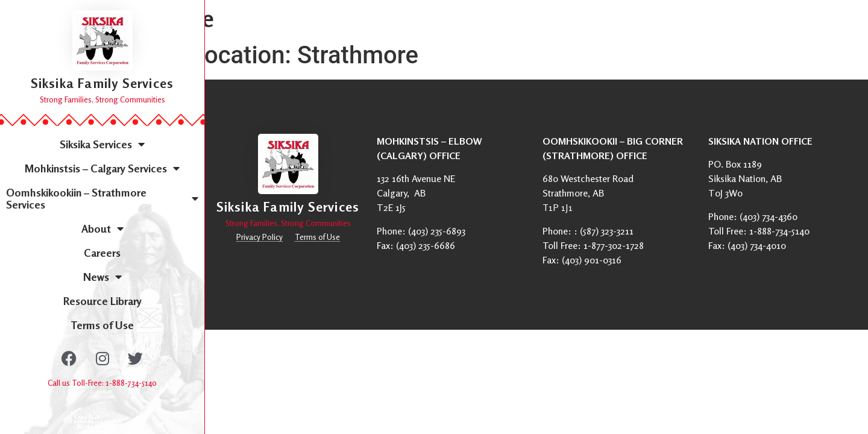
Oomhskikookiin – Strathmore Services (102, 198)
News (102, 277)
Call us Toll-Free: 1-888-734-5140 (102, 383)
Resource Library (102, 301)
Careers (102, 253)
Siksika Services (102, 144)
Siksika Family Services (102, 83)
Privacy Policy (259, 237)
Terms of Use (102, 325)
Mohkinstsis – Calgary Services (102, 168)
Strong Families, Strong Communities (102, 99)
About (102, 228)
